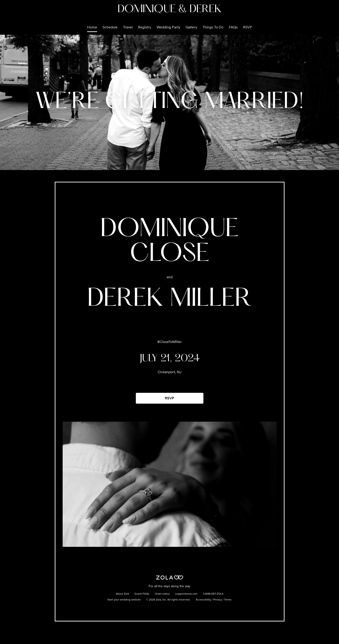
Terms (228, 600)
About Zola (122, 594)
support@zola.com (186, 594)
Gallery (191, 27)
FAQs (233, 27)
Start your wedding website (124, 600)
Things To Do (213, 27)
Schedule (110, 27)
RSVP (248, 27)
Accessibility (203, 600)
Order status (162, 594)
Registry (145, 27)
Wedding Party (168, 27)
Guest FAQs (142, 594)
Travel (128, 27)
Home (92, 27)
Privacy (218, 600)
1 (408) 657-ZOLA (213, 594)
